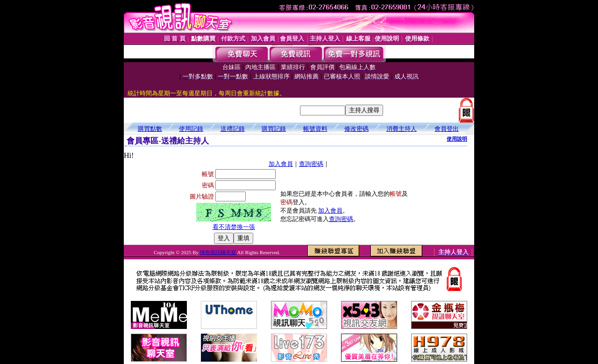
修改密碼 (356, 129)
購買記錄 (274, 129)
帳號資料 (315, 129)
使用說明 (457, 139)
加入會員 (281, 164)
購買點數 (150, 129)
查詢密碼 (311, 164)
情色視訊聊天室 (219, 252)
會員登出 (447, 129)
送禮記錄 (233, 129)
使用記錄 (191, 129)
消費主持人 (402, 129)
